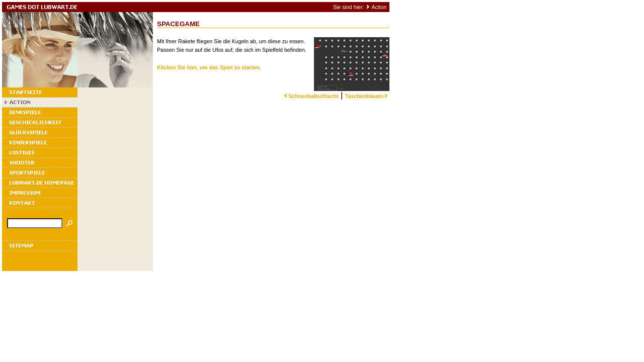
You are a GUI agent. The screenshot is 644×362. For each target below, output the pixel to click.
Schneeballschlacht (310, 96)
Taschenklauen (367, 96)
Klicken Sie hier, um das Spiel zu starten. (209, 67)
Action (379, 7)
